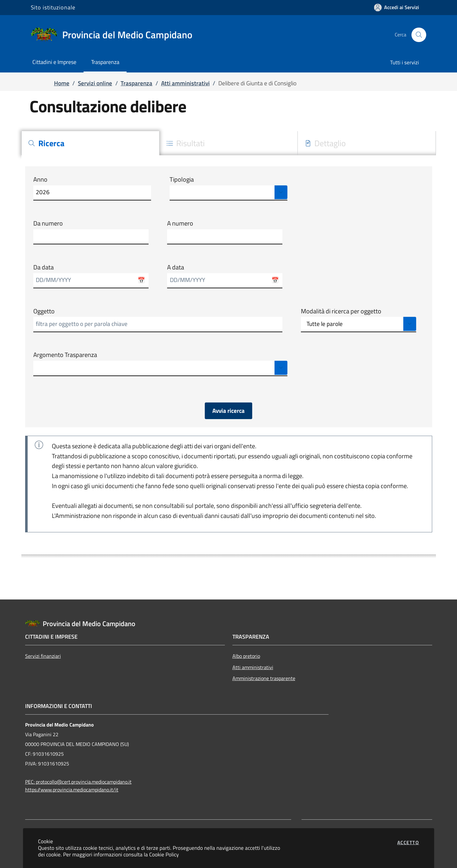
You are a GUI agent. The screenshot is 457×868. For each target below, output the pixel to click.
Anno (40, 179)
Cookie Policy (164, 854)
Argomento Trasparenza (65, 355)
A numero (180, 223)
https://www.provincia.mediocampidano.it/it (72, 790)
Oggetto (44, 311)
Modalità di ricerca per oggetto (341, 311)
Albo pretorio (246, 656)
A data (176, 267)
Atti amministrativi (253, 667)
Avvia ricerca (228, 411)
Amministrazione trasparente (264, 678)
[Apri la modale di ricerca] (419, 35)
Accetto (408, 842)
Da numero (48, 223)
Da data (44, 267)
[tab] (90, 143)
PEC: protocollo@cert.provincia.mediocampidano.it (78, 782)
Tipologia (182, 179)
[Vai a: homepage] (115, 35)
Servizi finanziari (43, 656)
